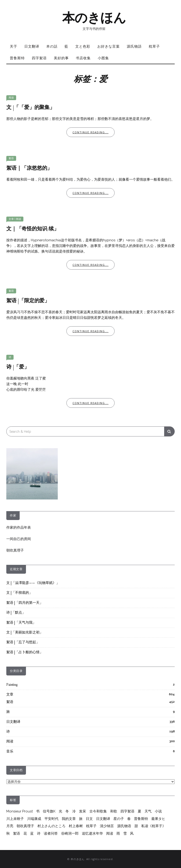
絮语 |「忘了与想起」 (23, 642)
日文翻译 (32, 46)
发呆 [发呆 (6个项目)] (83, 811)
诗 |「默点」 (16, 613)
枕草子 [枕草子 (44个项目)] (91, 826)
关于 (14, 46)
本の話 (52, 46)
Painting (12, 685)
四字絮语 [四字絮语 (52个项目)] (127, 811)
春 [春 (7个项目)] (129, 819)
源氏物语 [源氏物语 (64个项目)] (124, 826)
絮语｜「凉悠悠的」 (29, 168)
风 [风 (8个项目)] (132, 833)
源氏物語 (134, 46)
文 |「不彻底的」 (19, 593)
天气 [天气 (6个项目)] (148, 811)
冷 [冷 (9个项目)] (74, 811)
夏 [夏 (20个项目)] (139, 811)
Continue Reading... (90, 132)
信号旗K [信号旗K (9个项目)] (49, 811)
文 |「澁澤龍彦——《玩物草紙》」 (33, 583)
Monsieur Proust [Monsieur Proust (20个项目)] (20, 811)
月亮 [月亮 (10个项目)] (10, 826)
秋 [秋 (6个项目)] (8, 833)
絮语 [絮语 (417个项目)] (17, 833)
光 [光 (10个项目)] (60, 811)
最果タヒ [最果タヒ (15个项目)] (158, 819)
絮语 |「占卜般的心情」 (25, 652)
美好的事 (61, 58)
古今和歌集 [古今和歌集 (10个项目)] (98, 811)
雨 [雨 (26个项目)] (118, 833)
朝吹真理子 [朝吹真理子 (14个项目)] (25, 826)
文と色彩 (83, 46)
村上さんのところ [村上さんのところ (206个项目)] (51, 826)
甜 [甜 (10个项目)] (136, 826)
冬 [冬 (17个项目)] (67, 811)
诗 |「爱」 (18, 367)
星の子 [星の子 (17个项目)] (119, 819)
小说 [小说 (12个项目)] (158, 811)
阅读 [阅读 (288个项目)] (110, 833)
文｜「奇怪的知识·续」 (33, 229)
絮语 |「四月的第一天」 (25, 603)
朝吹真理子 (15, 550)
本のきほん (94, 18)
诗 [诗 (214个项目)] (39, 833)
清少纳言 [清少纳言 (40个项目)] (107, 826)
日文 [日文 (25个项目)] (89, 819)
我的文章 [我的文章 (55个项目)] (69, 819)
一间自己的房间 (19, 539)
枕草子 (154, 46)
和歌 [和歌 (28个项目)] (114, 811)
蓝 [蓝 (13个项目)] (32, 833)
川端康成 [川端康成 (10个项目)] (34, 819)
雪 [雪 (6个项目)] (125, 833)
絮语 (11, 158)
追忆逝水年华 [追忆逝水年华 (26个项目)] (92, 833)
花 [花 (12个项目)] (25, 833)
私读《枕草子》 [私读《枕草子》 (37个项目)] (154, 826)
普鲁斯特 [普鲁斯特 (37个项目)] (141, 819)
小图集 (103, 58)
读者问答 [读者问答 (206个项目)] (51, 833)
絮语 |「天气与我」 (21, 623)
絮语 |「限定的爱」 (28, 301)
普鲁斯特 (17, 58)
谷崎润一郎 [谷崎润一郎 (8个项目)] (70, 833)
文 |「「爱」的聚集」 (31, 108)
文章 (11, 219)
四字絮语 (39, 58)
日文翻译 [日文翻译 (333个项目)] (103, 819)
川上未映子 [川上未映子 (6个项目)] (15, 819)
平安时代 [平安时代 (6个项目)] (51, 819)
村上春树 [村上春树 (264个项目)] (76, 826)
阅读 (11, 98)
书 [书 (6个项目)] (38, 811)
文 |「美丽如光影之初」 (25, 633)
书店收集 (83, 58)
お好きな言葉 (109, 46)
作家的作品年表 (19, 527)
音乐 (10, 752)
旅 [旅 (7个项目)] (81, 819)
